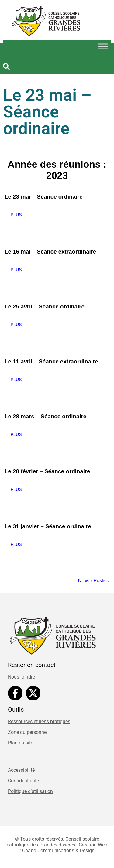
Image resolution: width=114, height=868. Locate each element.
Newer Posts (94, 581)
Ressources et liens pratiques (39, 722)
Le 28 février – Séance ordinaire (47, 471)
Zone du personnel (28, 732)
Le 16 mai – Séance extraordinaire (50, 252)
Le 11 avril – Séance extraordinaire (51, 361)
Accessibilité (21, 770)
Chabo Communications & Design (58, 851)
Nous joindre (21, 677)
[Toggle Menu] (103, 46)
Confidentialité (23, 781)
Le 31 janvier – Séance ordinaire (48, 526)
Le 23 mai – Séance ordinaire (44, 197)
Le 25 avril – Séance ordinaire (45, 306)
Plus (16, 215)
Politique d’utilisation (30, 791)
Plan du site (21, 743)
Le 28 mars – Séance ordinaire (45, 416)
